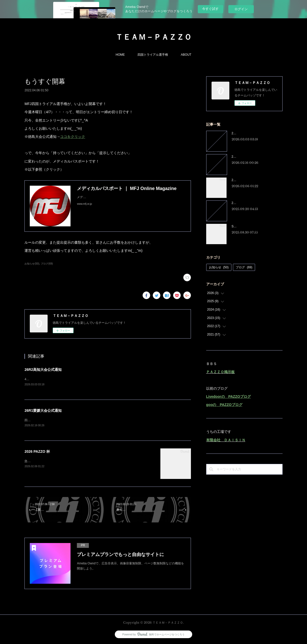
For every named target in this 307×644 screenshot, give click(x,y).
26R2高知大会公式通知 (43, 370)
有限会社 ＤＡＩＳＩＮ (226, 440)
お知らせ (219, 267)
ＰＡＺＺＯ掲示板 (220, 372)
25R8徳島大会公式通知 (248, 203)
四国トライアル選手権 (153, 55)
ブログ (244, 267)
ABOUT (186, 55)
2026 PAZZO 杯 (37, 452)
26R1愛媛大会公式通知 (43, 411)
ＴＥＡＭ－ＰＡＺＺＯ (153, 37)
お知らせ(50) (32, 264)
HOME (120, 55)
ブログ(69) (47, 264)
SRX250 (237, 226)
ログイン (241, 9)
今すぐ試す (210, 9)
